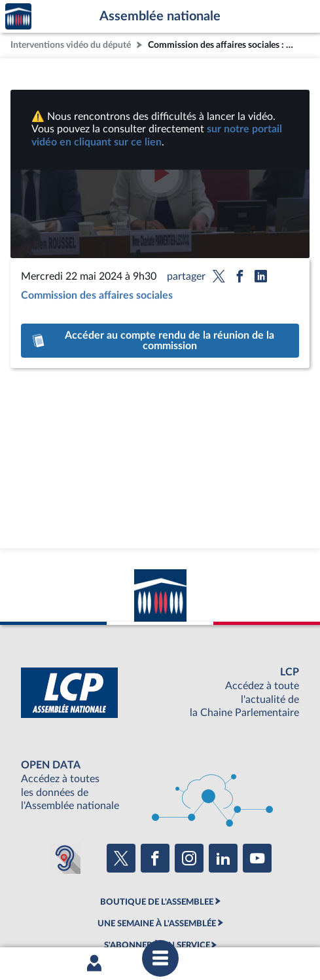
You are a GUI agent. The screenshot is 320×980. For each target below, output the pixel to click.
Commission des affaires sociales (97, 295)
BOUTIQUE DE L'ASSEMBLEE (157, 902)
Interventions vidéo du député (71, 45)
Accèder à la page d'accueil (18, 17)
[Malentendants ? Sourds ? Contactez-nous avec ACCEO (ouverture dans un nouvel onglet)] (65, 858)
